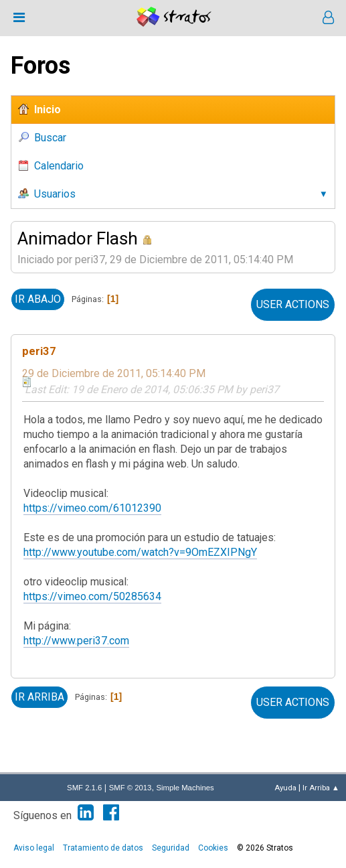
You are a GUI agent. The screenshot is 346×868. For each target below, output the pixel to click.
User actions (293, 304)
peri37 (39, 351)
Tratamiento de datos (103, 848)
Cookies (213, 848)
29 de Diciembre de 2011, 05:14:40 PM (114, 373)
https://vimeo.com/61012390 (92, 508)
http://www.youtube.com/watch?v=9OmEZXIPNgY (140, 552)
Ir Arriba (39, 697)
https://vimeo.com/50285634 (92, 596)
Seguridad (171, 848)
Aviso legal (34, 848)
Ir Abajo (38, 299)
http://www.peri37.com (76, 641)
